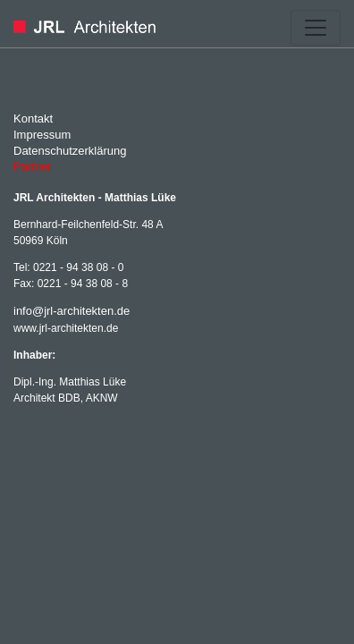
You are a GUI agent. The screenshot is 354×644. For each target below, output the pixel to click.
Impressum (42, 135)
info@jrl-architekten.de (72, 311)
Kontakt (33, 119)
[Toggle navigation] (316, 28)
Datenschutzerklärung (70, 151)
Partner (33, 167)
